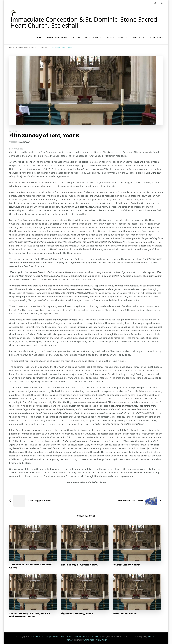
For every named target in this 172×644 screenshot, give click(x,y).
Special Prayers (93, 38)
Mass (109, 38)
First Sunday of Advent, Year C (80, 565)
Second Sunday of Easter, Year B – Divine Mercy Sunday (30, 615)
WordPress (89, 640)
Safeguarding (156, 38)
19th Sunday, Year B (125, 614)
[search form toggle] (162, 3)
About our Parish (56, 38)
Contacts (75, 38)
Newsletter (138, 38)
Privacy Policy (101, 640)
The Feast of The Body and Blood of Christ (30, 566)
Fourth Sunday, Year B (126, 565)
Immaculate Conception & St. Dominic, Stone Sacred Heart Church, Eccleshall (84, 22)
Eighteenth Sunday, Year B (77, 614)
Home (39, 38)
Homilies (122, 38)
